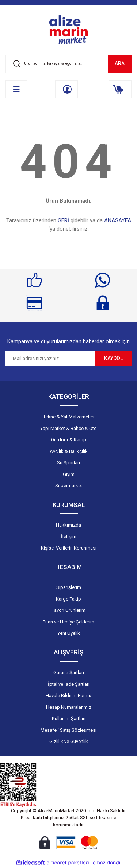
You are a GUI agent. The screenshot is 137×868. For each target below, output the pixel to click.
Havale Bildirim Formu (68, 695)
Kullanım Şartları (69, 718)
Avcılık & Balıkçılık (69, 451)
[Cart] (120, 89)
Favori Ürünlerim (68, 610)
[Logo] (69, 30)
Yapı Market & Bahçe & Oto (68, 428)
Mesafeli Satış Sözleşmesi (68, 730)
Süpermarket (69, 486)
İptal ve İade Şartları (69, 684)
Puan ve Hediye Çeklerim (68, 622)
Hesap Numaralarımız (69, 707)
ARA (120, 63)
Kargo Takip (68, 599)
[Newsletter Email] (50, 359)
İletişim (69, 537)
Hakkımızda (68, 525)
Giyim (69, 474)
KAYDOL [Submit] (113, 358)
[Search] (68, 64)
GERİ (63, 220)
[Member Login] (66, 89)
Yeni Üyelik (69, 633)
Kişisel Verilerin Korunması (69, 548)
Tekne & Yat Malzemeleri (69, 417)
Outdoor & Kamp (68, 440)
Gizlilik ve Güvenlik (69, 741)
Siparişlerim (69, 587)
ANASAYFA (118, 220)
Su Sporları (68, 463)
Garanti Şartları (69, 672)
